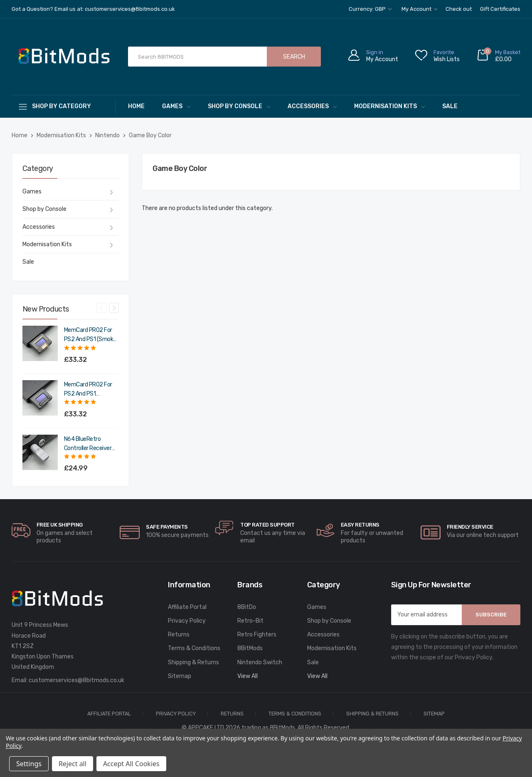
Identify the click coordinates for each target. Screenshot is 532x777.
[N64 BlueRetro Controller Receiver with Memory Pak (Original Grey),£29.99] (40, 452)
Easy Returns (360, 525)
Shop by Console (239, 106)
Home (136, 106)
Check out (459, 9)
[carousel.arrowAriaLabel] (21, 530)
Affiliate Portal (187, 607)
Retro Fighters (257, 635)
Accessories (312, 106)
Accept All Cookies (131, 764)
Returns (179, 635)
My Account (419, 9)
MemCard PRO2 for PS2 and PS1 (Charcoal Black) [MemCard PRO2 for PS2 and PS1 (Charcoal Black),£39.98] (88, 390)
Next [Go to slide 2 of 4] (114, 308)
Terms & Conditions (194, 648)
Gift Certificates (500, 9)
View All (248, 676)
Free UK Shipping (60, 525)
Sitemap (180, 676)
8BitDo (247, 607)
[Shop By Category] (64, 106)
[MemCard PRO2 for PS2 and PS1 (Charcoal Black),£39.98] (40, 398)
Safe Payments (167, 527)
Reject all (73, 764)
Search (294, 57)
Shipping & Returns (193, 662)
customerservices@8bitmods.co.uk (76, 680)
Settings (29, 764)
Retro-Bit (250, 621)
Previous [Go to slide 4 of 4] (101, 308)
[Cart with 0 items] (498, 57)
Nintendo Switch (260, 662)
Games (176, 106)
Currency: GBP (370, 9)
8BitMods (250, 648)
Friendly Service (470, 527)
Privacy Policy (187, 621)
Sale (450, 106)
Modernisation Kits (389, 106)
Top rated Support (267, 525)
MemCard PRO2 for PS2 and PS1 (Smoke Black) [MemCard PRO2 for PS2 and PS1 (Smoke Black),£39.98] (90, 335)
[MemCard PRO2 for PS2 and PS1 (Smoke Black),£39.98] (40, 343)
